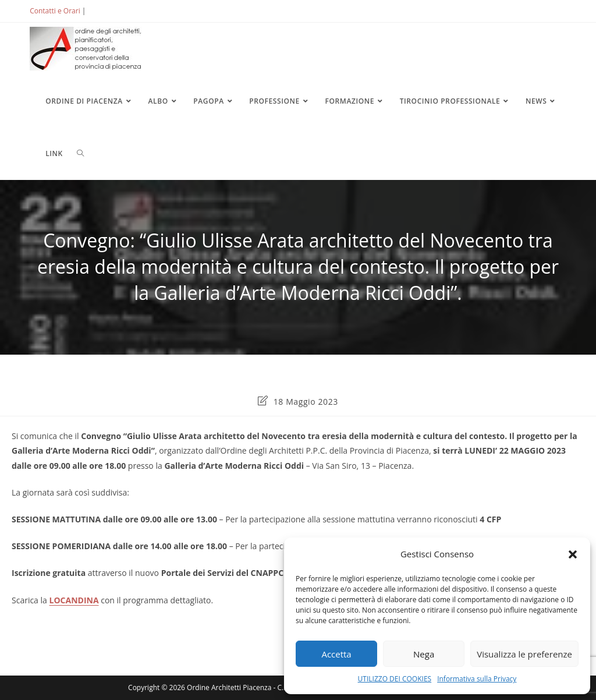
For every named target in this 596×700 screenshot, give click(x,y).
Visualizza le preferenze (524, 654)
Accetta (336, 654)
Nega (424, 654)
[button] (573, 554)
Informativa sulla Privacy (477, 679)
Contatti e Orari (55, 11)
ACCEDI (107, 11)
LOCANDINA (74, 600)
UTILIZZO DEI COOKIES (395, 679)
